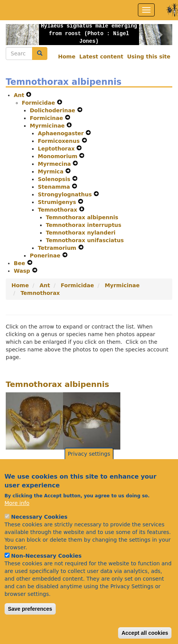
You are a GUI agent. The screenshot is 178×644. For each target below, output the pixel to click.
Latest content (101, 57)
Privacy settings (89, 468)
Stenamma (55, 187)
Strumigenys (58, 202)
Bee (20, 263)
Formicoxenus (60, 141)
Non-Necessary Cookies (46, 570)
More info (17, 517)
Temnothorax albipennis (82, 217)
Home (67, 57)
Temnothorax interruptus (84, 225)
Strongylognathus (66, 194)
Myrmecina (55, 164)
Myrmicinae (48, 126)
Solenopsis (55, 179)
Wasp (23, 271)
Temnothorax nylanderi (81, 233)
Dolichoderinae (53, 110)
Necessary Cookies (39, 531)
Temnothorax (58, 210)
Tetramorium (58, 248)
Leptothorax (57, 149)
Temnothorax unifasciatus (85, 240)
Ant (20, 95)
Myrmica (52, 172)
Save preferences (30, 623)
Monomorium (58, 156)
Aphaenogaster (62, 133)
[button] (18, 35)
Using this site (149, 57)
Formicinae (47, 118)
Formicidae (39, 103)
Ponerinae (46, 256)
